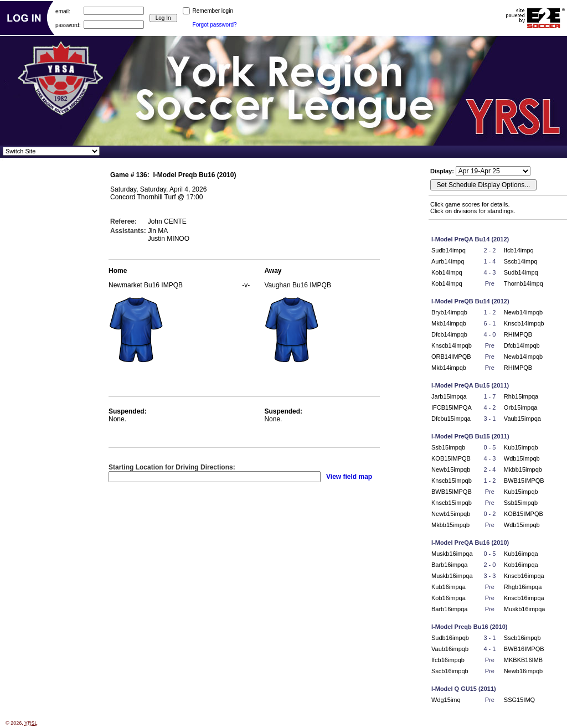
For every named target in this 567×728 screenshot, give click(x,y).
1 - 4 (489, 261)
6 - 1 (489, 323)
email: (63, 11)
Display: (443, 171)
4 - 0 (489, 334)
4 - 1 (489, 649)
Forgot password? (215, 25)
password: (68, 25)
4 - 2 (489, 407)
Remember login (213, 11)
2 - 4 (489, 469)
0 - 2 (489, 514)
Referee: (123, 221)
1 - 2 (489, 312)
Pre (490, 283)
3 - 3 (489, 576)
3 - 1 (489, 419)
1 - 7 (489, 396)
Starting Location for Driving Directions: (172, 467)
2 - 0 (489, 565)
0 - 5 (489, 447)
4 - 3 (489, 272)
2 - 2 (489, 250)
